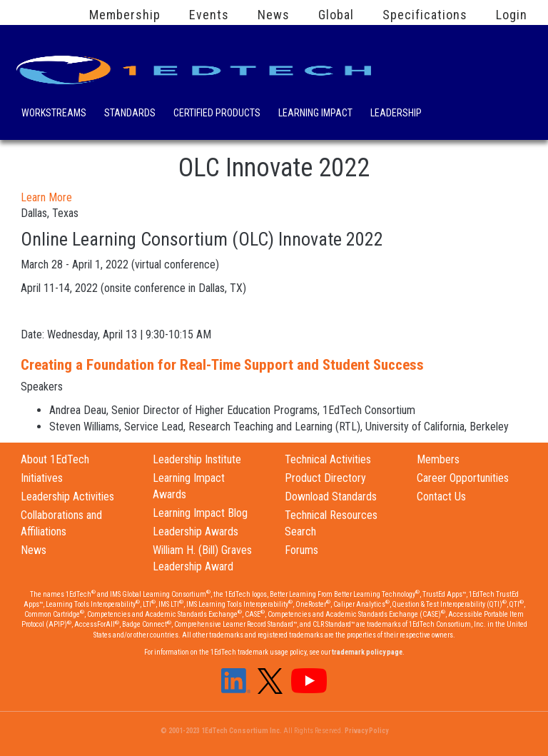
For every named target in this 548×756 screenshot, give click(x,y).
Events (209, 15)
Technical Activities (328, 459)
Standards (130, 114)
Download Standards (331, 497)
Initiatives (42, 478)
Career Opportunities (463, 478)
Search (452, 110)
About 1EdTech (55, 459)
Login (512, 15)
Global (336, 15)
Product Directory (325, 478)
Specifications (425, 15)
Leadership (396, 114)
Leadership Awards (196, 531)
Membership (125, 15)
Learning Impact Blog (200, 513)
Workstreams (54, 114)
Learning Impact (315, 114)
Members (438, 459)
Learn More (46, 197)
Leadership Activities (67, 497)
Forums (301, 550)
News (274, 15)
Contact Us (441, 497)
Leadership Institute (197, 459)
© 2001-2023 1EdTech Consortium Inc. (221, 731)
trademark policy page (367, 652)
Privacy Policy (366, 731)
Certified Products (217, 114)
